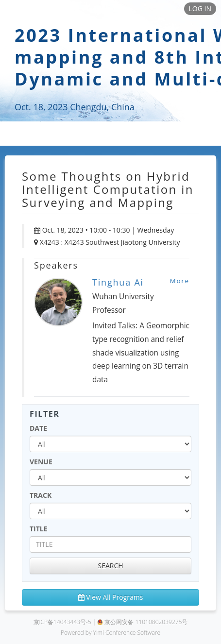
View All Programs (111, 597)
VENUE (41, 462)
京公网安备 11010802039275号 (142, 622)
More (179, 281)
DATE (38, 428)
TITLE (39, 529)
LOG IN (200, 8)
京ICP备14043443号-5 (62, 622)
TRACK (41, 495)
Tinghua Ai (118, 282)
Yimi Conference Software (127, 633)
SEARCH (110, 566)
